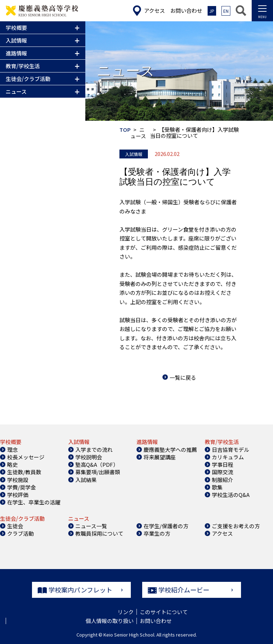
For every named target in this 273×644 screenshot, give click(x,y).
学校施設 (18, 479)
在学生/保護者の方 (166, 525)
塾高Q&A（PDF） (97, 464)
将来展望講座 (160, 456)
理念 (12, 449)
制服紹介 (223, 479)
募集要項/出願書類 (98, 472)
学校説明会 (89, 456)
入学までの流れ (94, 449)
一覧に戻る (183, 377)
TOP (125, 129)
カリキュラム (228, 456)
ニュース (138, 132)
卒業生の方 (157, 533)
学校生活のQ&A (231, 494)
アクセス (222, 533)
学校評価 (18, 494)
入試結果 (86, 479)
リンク (126, 611)
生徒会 (15, 525)
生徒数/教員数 (24, 472)
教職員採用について (99, 533)
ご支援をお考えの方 (236, 525)
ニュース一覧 (91, 525)
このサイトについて (164, 611)
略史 (12, 464)
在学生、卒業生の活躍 (34, 502)
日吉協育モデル (231, 449)
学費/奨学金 (22, 486)
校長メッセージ (26, 456)
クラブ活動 (20, 533)
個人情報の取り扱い (110, 620)
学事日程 (223, 464)
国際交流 (223, 472)
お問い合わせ (156, 620)
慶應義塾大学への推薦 (170, 449)
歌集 (217, 486)
